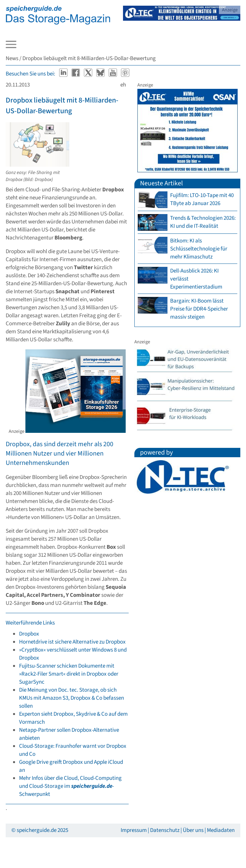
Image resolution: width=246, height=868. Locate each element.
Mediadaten (221, 830)
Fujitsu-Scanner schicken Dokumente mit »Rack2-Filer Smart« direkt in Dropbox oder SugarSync (69, 674)
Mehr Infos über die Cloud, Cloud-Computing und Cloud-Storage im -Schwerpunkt (70, 786)
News (12, 58)
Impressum (134, 830)
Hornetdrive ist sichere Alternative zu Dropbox (72, 642)
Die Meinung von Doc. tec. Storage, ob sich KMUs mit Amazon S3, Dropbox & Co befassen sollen (72, 698)
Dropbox (29, 634)
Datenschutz (165, 830)
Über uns (193, 830)
